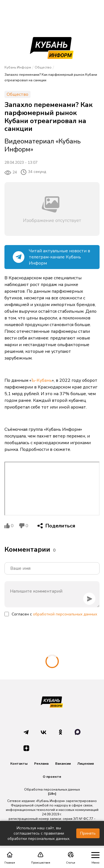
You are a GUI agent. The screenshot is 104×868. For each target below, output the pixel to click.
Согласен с (54, 614)
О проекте (52, 777)
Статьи (71, 858)
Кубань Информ (18, 67)
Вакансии (63, 764)
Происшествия (41, 858)
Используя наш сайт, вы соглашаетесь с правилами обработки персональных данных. (39, 833)
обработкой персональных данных (65, 614)
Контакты (19, 764)
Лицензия (86, 764)
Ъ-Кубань (42, 380)
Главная (10, 858)
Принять (88, 833)
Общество (43, 67)
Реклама (41, 764)
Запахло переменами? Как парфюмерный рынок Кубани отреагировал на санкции (51, 77)
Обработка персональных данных (52, 789)
